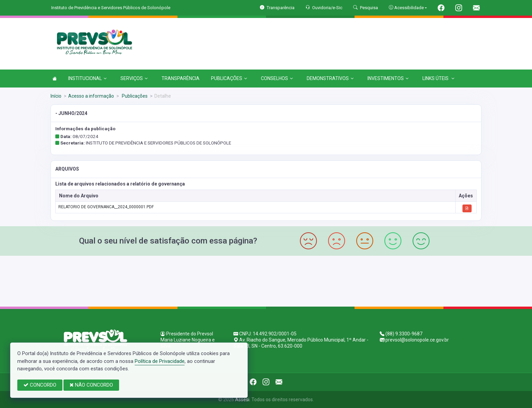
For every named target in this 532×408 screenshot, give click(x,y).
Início (56, 96)
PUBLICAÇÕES (229, 78)
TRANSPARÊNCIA (180, 78)
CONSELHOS (277, 78)
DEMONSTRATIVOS (330, 78)
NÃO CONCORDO (91, 385)
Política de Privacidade (160, 361)
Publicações (134, 96)
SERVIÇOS (134, 78)
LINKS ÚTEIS (438, 78)
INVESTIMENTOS (388, 78)
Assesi (242, 400)
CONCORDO (40, 385)
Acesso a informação (91, 96)
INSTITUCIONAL (87, 78)
